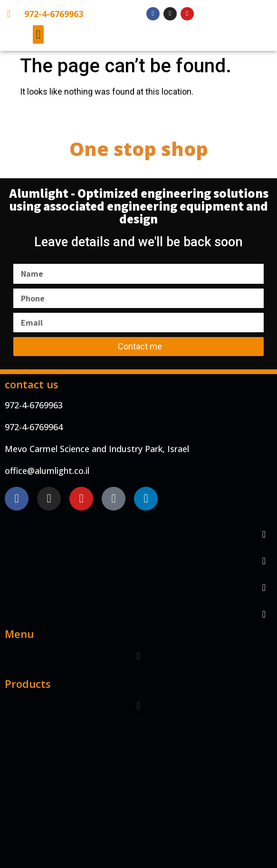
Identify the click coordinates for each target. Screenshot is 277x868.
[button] (38, 34)
